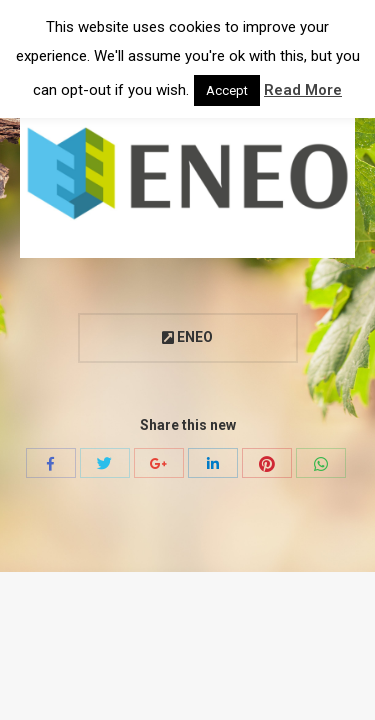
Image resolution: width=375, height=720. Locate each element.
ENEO (187, 337)
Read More (303, 90)
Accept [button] (227, 90)
